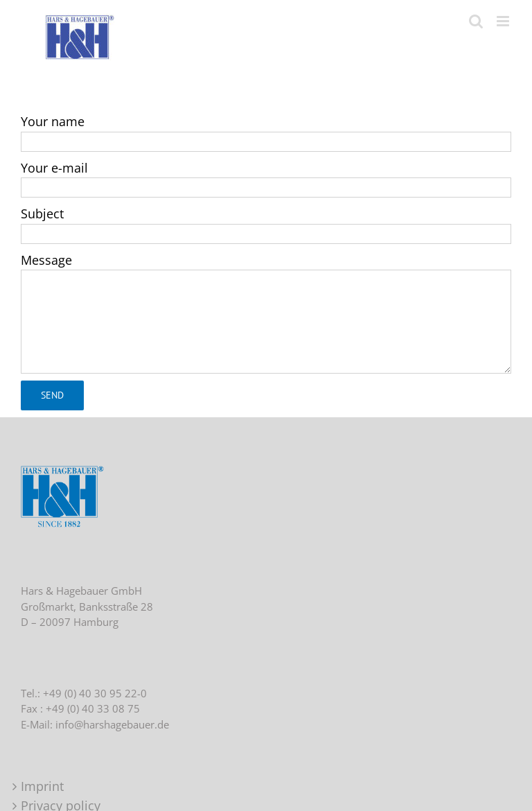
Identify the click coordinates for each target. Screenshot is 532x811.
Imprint (42, 786)
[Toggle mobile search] (476, 21)
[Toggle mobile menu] (504, 21)
